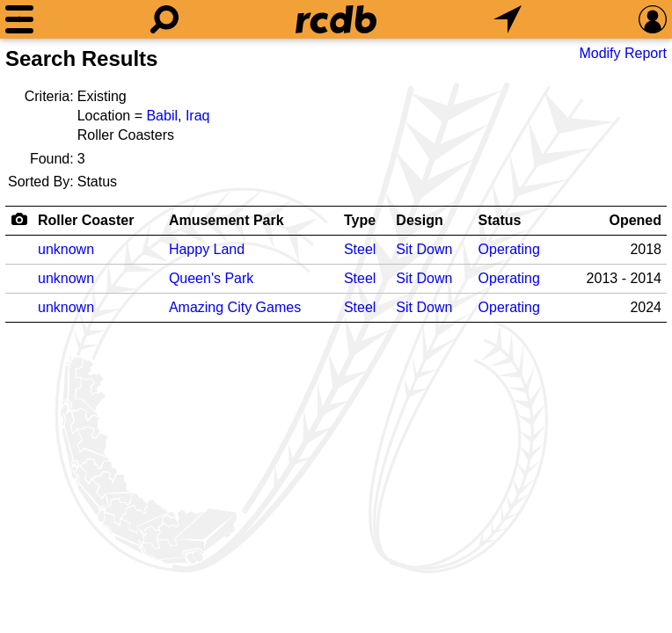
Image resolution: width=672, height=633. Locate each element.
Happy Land (207, 249)
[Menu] (19, 19)
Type (360, 220)
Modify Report (623, 53)
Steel (360, 249)
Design (419, 220)
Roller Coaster (86, 220)
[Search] (164, 19)
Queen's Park (211, 278)
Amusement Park (226, 220)
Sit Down (424, 249)
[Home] (336, 19)
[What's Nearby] (508, 19)
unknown (66, 249)
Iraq (198, 116)
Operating (509, 249)
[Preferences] (653, 19)
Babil (162, 116)
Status (500, 220)
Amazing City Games (235, 307)
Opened (635, 220)
